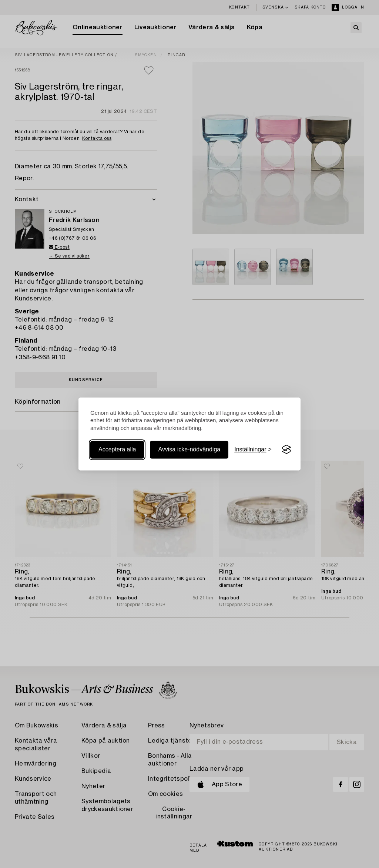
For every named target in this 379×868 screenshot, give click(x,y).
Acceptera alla (117, 449)
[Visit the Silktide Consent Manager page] (286, 450)
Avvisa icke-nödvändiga (189, 449)
